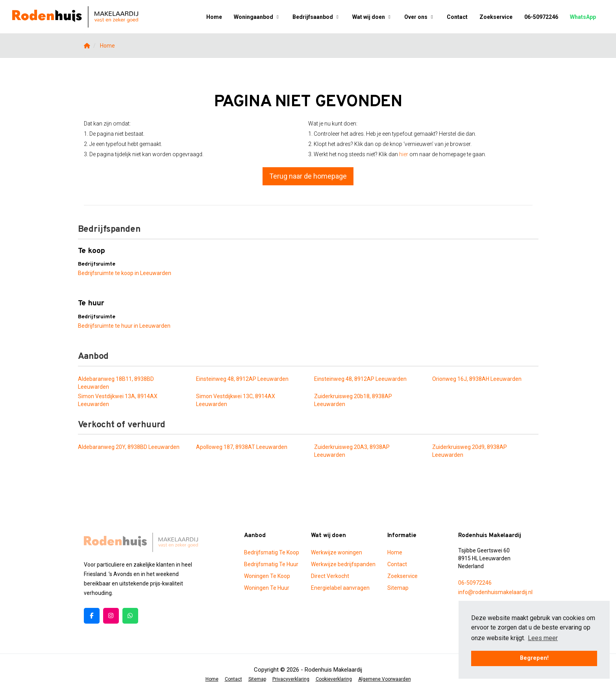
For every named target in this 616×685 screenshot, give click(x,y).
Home (214, 17)
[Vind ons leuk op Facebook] (92, 616)
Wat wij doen (372, 17)
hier (404, 154)
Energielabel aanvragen (340, 588)
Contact (457, 17)
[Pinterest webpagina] (130, 616)
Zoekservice (496, 17)
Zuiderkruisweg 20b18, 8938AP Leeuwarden (353, 400)
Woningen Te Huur (267, 588)
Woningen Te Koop (267, 576)
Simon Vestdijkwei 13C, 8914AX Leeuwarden (236, 400)
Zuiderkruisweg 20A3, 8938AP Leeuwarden (352, 451)
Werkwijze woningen (337, 552)
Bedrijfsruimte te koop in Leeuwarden (125, 273)
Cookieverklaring (334, 679)
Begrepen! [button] (534, 658)
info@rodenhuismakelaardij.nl (495, 592)
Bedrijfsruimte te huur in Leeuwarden (124, 326)
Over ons (420, 17)
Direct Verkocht (330, 576)
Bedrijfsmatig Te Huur (271, 564)
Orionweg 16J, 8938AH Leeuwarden (477, 379)
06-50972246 (541, 17)
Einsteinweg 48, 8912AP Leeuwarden (242, 379)
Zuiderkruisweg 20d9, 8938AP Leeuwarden (470, 451)
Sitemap (398, 588)
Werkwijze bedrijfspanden (343, 564)
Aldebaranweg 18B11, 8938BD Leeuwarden (116, 383)
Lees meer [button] (543, 638)
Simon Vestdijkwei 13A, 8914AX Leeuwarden (118, 400)
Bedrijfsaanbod (316, 17)
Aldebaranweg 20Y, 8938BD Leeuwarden (129, 447)
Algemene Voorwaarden (385, 679)
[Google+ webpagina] (111, 616)
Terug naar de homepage (308, 176)
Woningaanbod (257, 17)
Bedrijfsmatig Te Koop (272, 552)
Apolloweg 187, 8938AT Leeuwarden (242, 447)
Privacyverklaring (291, 679)
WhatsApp (583, 17)
